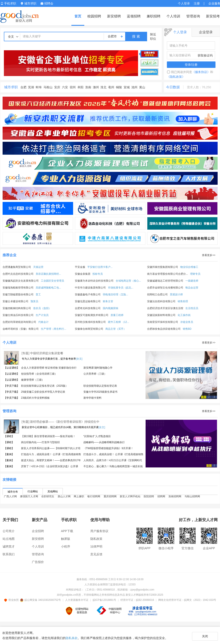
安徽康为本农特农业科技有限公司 (94, 281)
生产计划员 (42, 315)
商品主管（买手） (116, 329)
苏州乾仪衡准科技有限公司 (90, 322)
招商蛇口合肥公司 (157, 295)
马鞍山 (48, 87)
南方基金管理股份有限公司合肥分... (168, 274)
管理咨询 (193, 16)
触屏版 (66, 539)
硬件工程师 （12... (119, 322)
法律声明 (96, 546)
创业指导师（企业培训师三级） (39, 374)
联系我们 (9, 554)
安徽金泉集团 (83, 274)
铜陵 (119, 87)
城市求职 (11, 87)
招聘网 (161, 498)
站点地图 (9, 539)
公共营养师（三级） (95, 374)
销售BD (187, 329)
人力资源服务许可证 (77, 600)
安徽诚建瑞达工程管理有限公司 (165, 281)
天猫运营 (38, 267)
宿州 (73, 87)
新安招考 (213, 16)
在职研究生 (48, 498)
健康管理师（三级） (33, 380)
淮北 (103, 87)
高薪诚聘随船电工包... (48, 288)
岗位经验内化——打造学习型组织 (40, 442)
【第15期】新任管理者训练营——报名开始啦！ (48, 436)
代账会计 (43, 322)
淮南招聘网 (175, 498)
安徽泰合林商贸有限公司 (89, 329)
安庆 (57, 87)
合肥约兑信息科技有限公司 (18, 274)
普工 (38, 295)
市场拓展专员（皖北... (121, 288)
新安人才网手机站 (130, 498)
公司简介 (9, 531)
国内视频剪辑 (111, 308)
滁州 (96, 87)
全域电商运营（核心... (128, 281)
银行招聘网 (94, 498)
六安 (65, 87)
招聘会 (47, 3)
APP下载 (67, 531)
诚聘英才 (9, 546)
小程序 (66, 546)
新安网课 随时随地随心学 (98, 368)
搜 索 (136, 36)
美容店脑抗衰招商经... (48, 274)
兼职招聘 (154, 16)
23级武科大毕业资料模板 (35, 398)
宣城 (127, 87)
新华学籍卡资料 (92, 398)
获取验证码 (205, 55)
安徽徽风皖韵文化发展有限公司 (21, 281)
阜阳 (80, 87)
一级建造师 (192, 281)
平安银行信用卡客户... (100, 267)
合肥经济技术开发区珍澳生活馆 (165, 308)
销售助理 (183, 301)
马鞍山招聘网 (192, 498)
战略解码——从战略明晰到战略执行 (104, 442)
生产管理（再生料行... (54, 329)
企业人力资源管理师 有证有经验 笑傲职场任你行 (49, 368)
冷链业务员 (187, 322)
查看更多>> (209, 255)
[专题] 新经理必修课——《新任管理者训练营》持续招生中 (61, 422)
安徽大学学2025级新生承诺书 (101, 392)
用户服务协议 (99, 531)
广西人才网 (10, 498)
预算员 (34, 301)
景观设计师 (176, 295)
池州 (134, 87)
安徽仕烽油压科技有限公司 (18, 315)
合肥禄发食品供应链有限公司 (164, 329)
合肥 (23, 87)
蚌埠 (39, 87)
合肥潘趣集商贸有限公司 (17, 267)
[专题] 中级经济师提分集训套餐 (43, 353)
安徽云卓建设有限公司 (15, 301)
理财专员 (195, 274)
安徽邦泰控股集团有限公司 (163, 267)
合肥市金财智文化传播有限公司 (165, 288)
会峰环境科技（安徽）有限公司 (21, 329)
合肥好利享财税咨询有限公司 (19, 322)
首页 (78, 16)
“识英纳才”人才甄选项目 (97, 436)
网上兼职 (79, 498)
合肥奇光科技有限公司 (88, 308)
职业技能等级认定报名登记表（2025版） (45, 386)
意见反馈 (96, 554)
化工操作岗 (184, 315)
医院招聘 (149, 498)
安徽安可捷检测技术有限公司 (92, 315)
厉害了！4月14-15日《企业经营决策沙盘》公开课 (50, 466)
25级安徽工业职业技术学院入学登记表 (43, 392)
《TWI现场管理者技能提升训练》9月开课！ (108, 448)
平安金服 (80, 267)
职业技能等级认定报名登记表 (100, 386)
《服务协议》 (201, 72)
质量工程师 (117, 315)
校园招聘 (94, 16)
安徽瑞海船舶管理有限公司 (18, 288)
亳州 (111, 87)
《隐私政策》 (176, 77)
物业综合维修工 (189, 267)
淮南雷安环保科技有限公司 (163, 322)
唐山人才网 (64, 498)
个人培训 (173, 16)
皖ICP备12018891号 (104, 600)
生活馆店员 (192, 308)
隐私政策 (96, 539)
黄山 (142, 87)
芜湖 (31, 87)
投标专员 (98, 274)
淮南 (88, 87)
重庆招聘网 (110, 498)
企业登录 (206, 32)
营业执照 (12, 600)
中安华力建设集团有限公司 (90, 288)
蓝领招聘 (134, 16)
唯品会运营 (192, 288)
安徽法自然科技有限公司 (161, 301)
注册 (197, 3)
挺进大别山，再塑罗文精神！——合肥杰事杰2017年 (51, 460)
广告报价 (38, 562)
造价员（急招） (42, 308)
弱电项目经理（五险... (115, 295)
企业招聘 (38, 531)
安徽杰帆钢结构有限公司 (17, 308)
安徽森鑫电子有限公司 (88, 295)
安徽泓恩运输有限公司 (88, 301)
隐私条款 (72, 638)
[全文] (79, 359)
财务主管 (108, 301)
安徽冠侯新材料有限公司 (161, 315)
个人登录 (184, 3)
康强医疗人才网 (29, 498)
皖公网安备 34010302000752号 (41, 600)
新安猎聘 (114, 16)
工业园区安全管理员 (52, 281)
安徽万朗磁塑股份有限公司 (18, 295)
